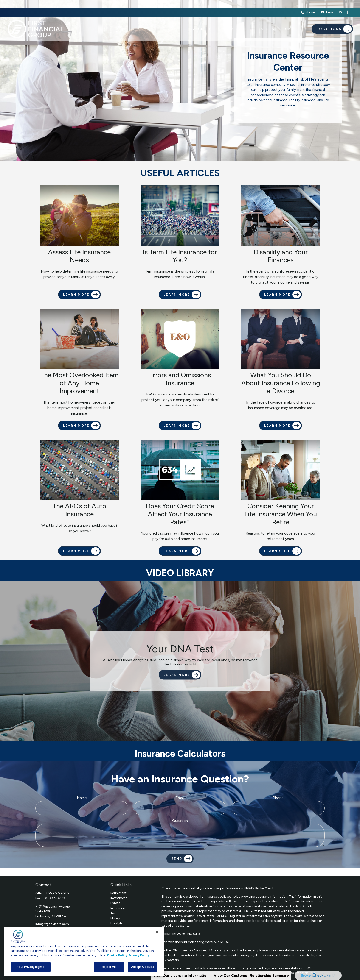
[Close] (157, 932)
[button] (203, 21)
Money (115, 918)
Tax (113, 913)
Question (180, 821)
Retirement (118, 893)
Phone (308, 5)
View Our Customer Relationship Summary (251, 976)
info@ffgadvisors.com (52, 924)
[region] (84, 952)
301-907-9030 (57, 893)
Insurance (118, 908)
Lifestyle (116, 923)
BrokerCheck (265, 888)
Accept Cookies (143, 967)
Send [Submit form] (177, 859)
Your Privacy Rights (31, 967)
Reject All (109, 967)
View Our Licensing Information (181, 976)
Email (327, 5)
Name (82, 798)
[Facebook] (347, 5)
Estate (115, 903)
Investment (119, 898)
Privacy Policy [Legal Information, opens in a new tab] (139, 955)
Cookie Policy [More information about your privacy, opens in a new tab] (117, 955)
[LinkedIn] (340, 5)
